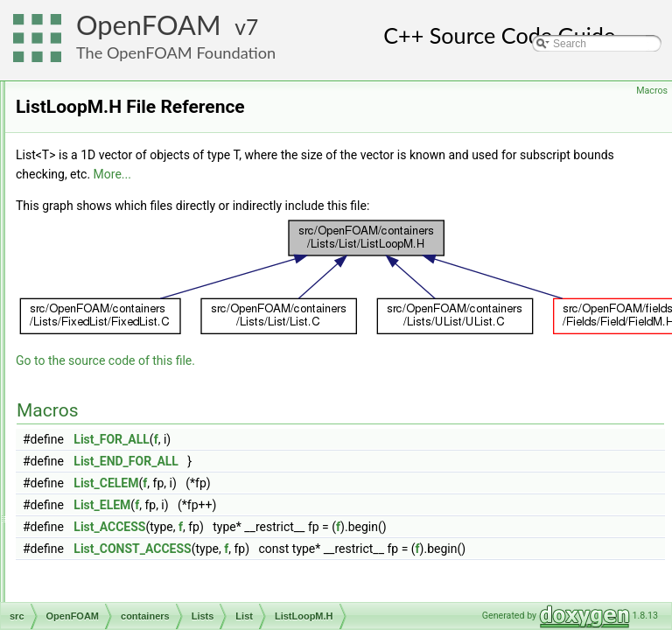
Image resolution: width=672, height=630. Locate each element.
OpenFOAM (149, 25)
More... (499, 199)
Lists (111, 81)
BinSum (132, 120)
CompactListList (151, 139)
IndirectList (139, 235)
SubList (131, 466)
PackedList (140, 409)
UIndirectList (143, 486)
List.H (141, 293)
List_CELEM (325, 507)
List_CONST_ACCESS (351, 573)
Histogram (138, 216)
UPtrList (133, 524)
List (122, 255)
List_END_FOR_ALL (345, 486)
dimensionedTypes (129, 582)
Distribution (140, 158)
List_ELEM (321, 529)
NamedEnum (130, 543)
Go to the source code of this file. (324, 385)
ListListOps (140, 370)
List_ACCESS (328, 551)
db (91, 563)
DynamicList (142, 178)
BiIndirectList (144, 101)
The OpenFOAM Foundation (176, 52)
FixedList (135, 197)
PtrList (129, 428)
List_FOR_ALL (330, 464)
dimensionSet (118, 601)
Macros (652, 91)
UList (126, 505)
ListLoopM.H (157, 351)
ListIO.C (147, 332)
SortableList (141, 447)
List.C (141, 274)
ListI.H (143, 312)
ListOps (132, 389)
